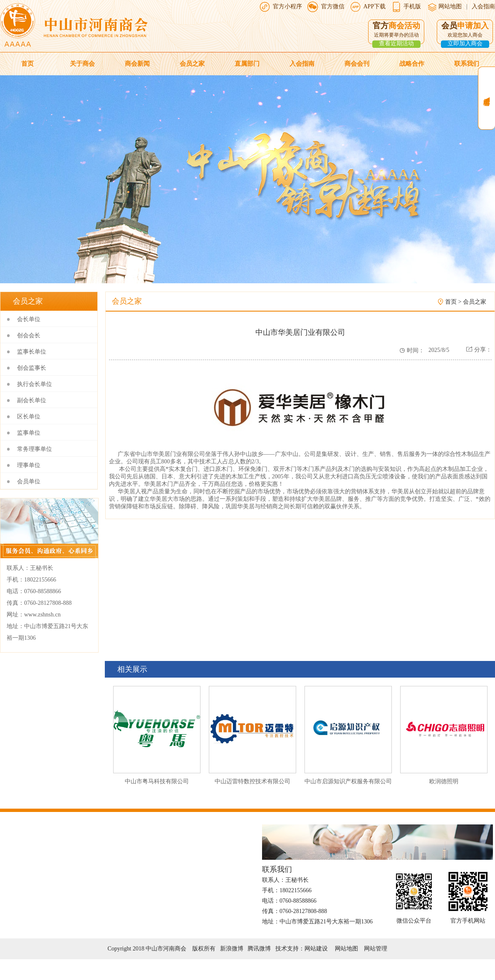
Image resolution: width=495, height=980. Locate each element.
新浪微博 (232, 949)
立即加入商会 (465, 43)
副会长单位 (32, 400)
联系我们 (467, 64)
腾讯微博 (259, 949)
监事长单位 (32, 352)
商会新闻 (137, 64)
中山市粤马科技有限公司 (157, 781)
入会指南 (483, 6)
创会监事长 (32, 368)
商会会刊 (357, 64)
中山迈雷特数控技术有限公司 (252, 781)
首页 (27, 64)
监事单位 (29, 433)
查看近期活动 (396, 43)
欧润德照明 (444, 781)
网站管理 (376, 949)
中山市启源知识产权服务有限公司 (348, 781)
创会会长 (29, 335)
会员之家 (192, 64)
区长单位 (29, 417)
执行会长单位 (35, 384)
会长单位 (29, 319)
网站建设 (316, 949)
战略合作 (412, 64)
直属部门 (247, 64)
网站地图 (450, 6)
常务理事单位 (35, 449)
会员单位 (29, 481)
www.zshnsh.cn (42, 615)
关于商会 (82, 64)
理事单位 (29, 465)
